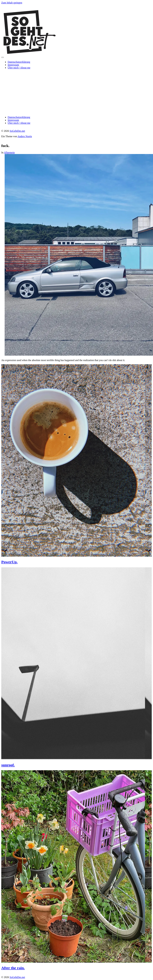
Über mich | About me (19, 68)
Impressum (13, 65)
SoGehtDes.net (17, 131)
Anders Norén (25, 136)
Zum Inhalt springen (12, 3)
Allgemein (9, 152)
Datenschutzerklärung (19, 62)
